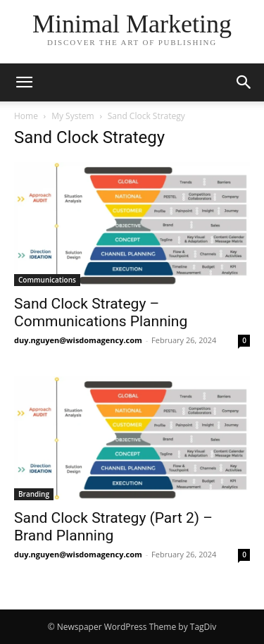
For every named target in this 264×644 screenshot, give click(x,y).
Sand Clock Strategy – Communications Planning (101, 312)
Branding (34, 494)
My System (73, 116)
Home (26, 116)
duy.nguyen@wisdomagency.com (78, 340)
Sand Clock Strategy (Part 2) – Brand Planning (113, 527)
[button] (24, 82)
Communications (47, 280)
